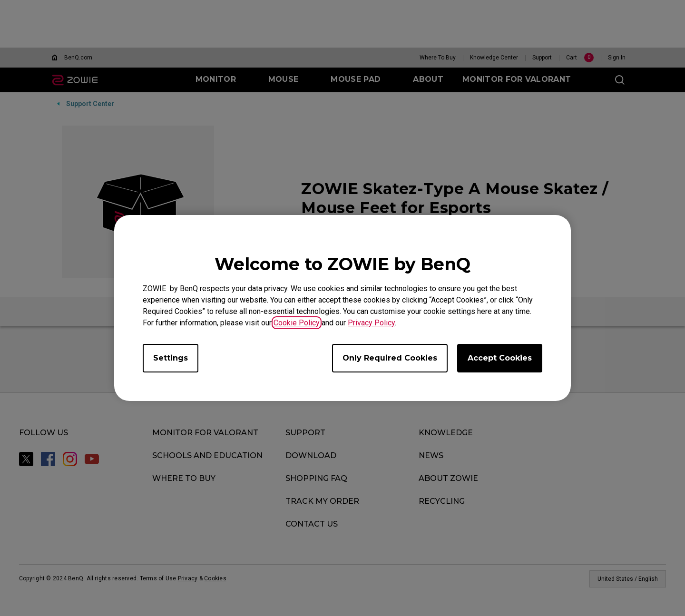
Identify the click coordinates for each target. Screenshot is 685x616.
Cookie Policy (297, 323)
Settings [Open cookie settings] (171, 358)
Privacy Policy (371, 323)
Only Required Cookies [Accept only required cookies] (390, 358)
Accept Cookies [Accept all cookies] (500, 358)
